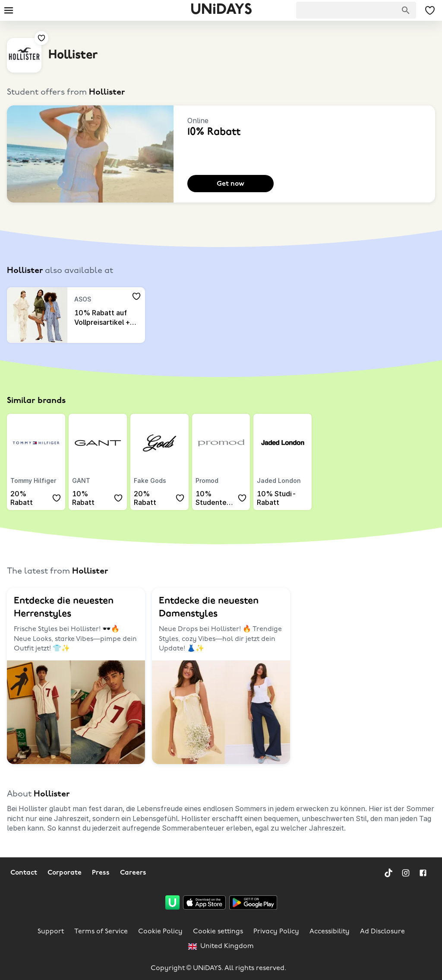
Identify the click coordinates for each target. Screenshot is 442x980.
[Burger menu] (9, 10)
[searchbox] (356, 10)
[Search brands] (406, 10)
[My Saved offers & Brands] (430, 10)
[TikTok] (388, 873)
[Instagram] (406, 873)
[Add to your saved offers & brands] (41, 38)
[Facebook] (423, 873)
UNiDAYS (221, 10)
